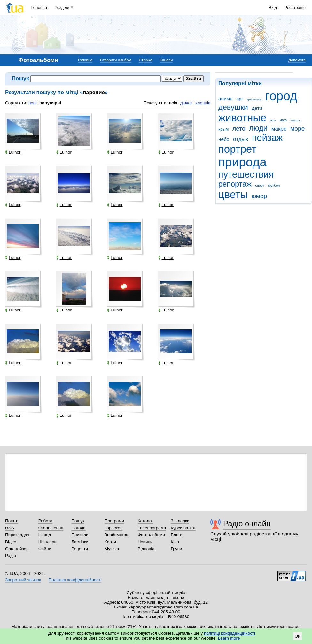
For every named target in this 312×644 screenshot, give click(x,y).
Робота (45, 521)
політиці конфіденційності (230, 633)
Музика (112, 549)
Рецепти (80, 549)
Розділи (62, 8)
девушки (233, 107)
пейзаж (267, 138)
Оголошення (51, 528)
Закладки (180, 521)
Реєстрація (295, 8)
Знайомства (117, 535)
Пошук (78, 521)
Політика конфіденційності (75, 580)
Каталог (146, 521)
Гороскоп (113, 528)
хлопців (203, 103)
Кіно (175, 542)
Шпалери (47, 542)
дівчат (186, 103)
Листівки (80, 542)
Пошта (12, 521)
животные (242, 118)
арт (240, 99)
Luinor (13, 152)
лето (239, 129)
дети (257, 108)
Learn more (229, 638)
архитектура (254, 99)
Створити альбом (116, 60)
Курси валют (183, 528)
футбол (274, 185)
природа (242, 162)
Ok (297, 636)
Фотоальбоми (151, 535)
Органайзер (17, 549)
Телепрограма (152, 528)
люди (258, 128)
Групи (176, 549)
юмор (259, 196)
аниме (226, 98)
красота (295, 121)
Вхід (273, 8)
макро (279, 129)
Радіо (11, 555)
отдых (241, 139)
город (281, 96)
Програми (114, 521)
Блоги (177, 535)
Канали (166, 60)
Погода (78, 528)
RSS (10, 528)
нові (32, 103)
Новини (145, 542)
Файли (45, 549)
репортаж (235, 184)
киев (283, 120)
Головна (39, 8)
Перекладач (17, 535)
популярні (50, 103)
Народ (45, 535)
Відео (11, 542)
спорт (260, 185)
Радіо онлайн (247, 523)
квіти (273, 121)
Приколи (80, 535)
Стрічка (145, 60)
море (297, 129)
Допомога (297, 60)
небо (224, 139)
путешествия (246, 174)
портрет (237, 149)
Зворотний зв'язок (23, 580)
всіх (173, 103)
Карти (110, 542)
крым (223, 129)
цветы (233, 194)
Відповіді (147, 549)
